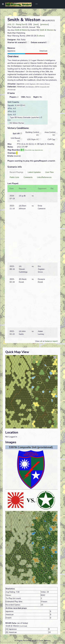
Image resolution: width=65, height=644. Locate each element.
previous (45, 24)
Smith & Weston (21, 30)
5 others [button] (41, 36)
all (41, 341)
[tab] (16, 172)
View (38, 341)
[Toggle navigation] (36, 4)
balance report (51, 341)
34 (22, 150)
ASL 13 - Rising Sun (17, 24)
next (36, 24)
